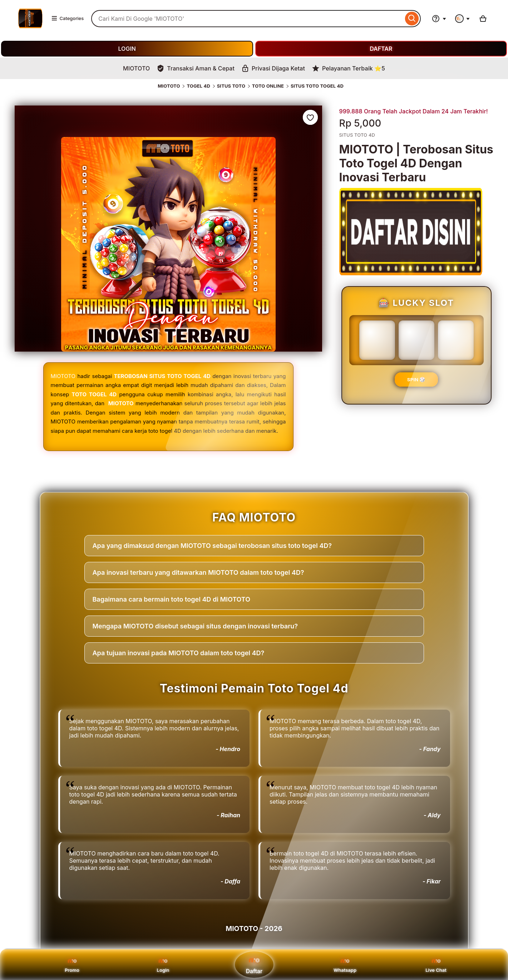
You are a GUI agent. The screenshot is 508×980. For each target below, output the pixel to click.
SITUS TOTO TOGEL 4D (317, 86)
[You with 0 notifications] (463, 19)
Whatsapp (345, 965)
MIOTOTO (169, 86)
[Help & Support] (439, 19)
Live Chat (436, 965)
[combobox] (247, 19)
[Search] (412, 19)
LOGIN (127, 49)
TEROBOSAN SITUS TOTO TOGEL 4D (162, 376)
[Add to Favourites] (310, 117)
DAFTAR (381, 49)
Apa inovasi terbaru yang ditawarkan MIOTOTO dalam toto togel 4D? (198, 572)
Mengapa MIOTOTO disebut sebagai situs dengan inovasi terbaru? (195, 626)
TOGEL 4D (198, 86)
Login (163, 965)
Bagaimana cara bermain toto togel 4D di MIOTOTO (172, 599)
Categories (68, 18)
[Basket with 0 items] (483, 19)
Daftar (254, 964)
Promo (72, 965)
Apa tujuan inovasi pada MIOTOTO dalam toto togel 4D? (179, 653)
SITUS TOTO (231, 86)
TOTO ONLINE (268, 86)
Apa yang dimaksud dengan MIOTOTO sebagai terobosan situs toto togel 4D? (212, 546)
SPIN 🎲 (416, 379)
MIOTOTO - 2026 (254, 928)
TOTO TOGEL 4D (94, 394)
